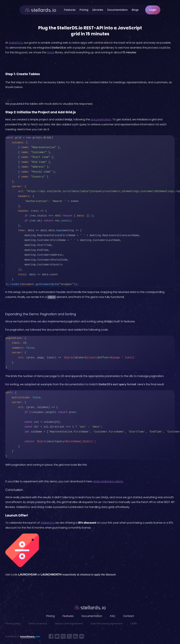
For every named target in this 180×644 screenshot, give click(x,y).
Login (153, 10)
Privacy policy (13, 624)
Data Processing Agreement (107, 624)
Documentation (117, 10)
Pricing (84, 10)
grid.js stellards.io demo (108, 481)
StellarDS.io (16, 43)
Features (70, 10)
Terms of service (38, 624)
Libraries (98, 10)
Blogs (135, 10)
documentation (101, 119)
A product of (23, 636)
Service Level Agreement (69, 624)
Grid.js (51, 52)
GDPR (134, 624)
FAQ (113, 616)
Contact (129, 616)
